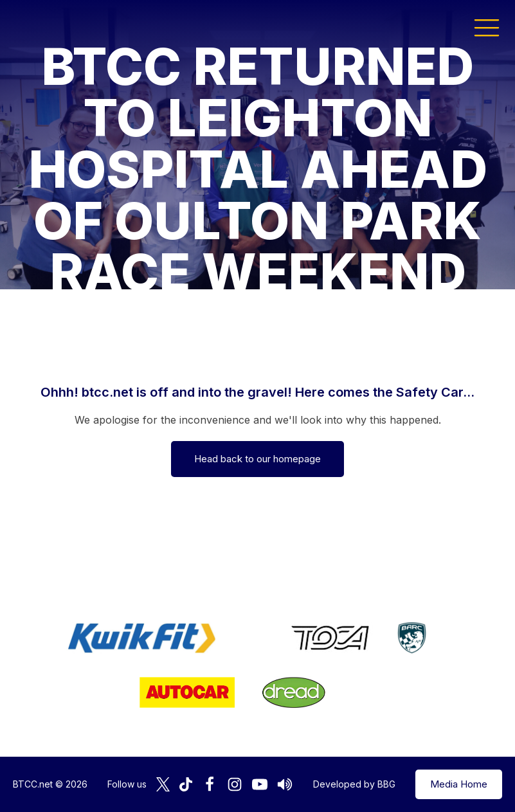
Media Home (459, 784)
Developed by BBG (354, 784)
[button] (487, 27)
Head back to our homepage (257, 459)
